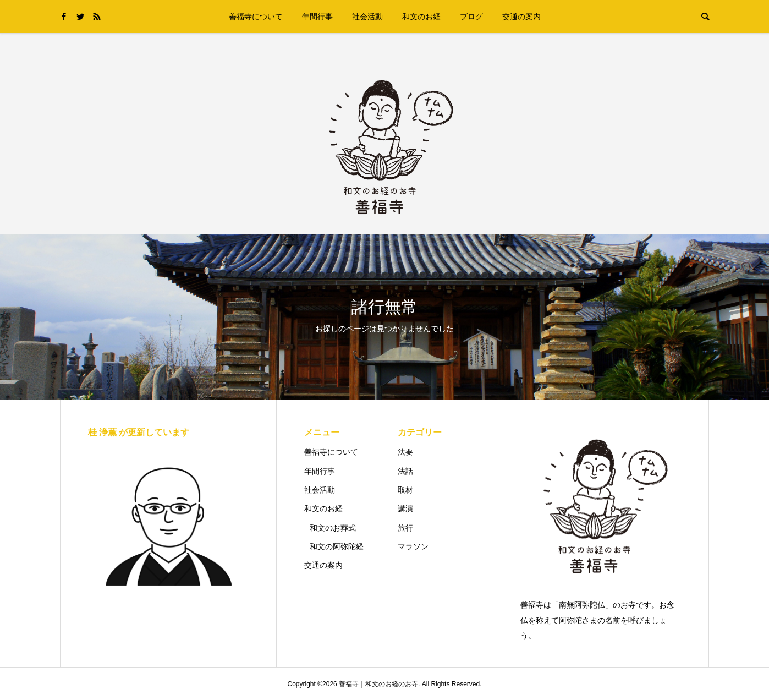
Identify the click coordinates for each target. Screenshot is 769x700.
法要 (405, 452)
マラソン (413, 546)
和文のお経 (421, 17)
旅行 (405, 528)
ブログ (471, 17)
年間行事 (317, 17)
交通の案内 (521, 17)
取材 (405, 490)
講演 (405, 508)
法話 (405, 471)
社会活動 (367, 17)
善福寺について (256, 17)
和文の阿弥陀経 (337, 546)
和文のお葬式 (333, 528)
